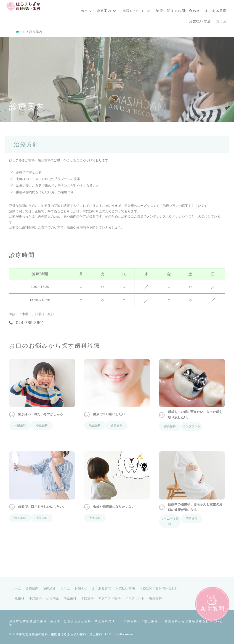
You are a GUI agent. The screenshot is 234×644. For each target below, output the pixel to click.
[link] (86, 11)
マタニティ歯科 (170, 521)
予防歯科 (95, 518)
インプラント (191, 426)
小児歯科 (42, 425)
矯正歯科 (95, 425)
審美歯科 (117, 425)
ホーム (21, 32)
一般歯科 (20, 425)
